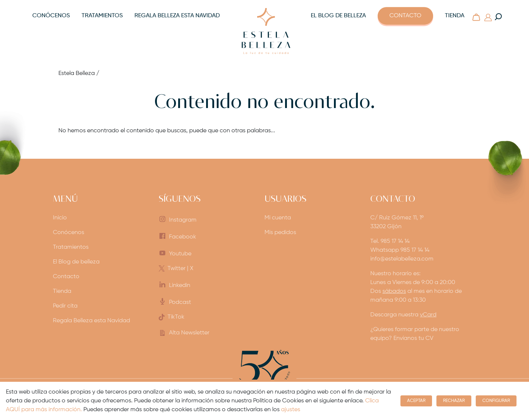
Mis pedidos (280, 233)
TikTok (176, 317)
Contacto (405, 16)
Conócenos (51, 16)
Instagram (183, 220)
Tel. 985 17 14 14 (390, 241)
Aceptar (416, 401)
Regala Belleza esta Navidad (177, 16)
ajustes (291, 410)
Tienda (455, 16)
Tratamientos (102, 16)
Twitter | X (180, 269)
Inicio (60, 218)
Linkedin (180, 286)
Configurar (496, 401)
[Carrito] (476, 17)
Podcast (180, 302)
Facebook (183, 237)
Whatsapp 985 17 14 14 (400, 250)
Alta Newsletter (189, 333)
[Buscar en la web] (498, 17)
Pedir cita (65, 306)
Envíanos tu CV (413, 338)
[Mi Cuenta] (488, 17)
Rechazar (454, 401)
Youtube (180, 254)
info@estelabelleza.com (402, 259)
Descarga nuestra (403, 315)
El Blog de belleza (338, 16)
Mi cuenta (278, 218)
